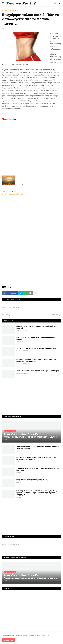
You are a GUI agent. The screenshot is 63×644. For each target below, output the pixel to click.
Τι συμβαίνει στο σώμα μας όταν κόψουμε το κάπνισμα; (38, 371)
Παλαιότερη (55, 315)
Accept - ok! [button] (9, 640)
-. (9, 192)
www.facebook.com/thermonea (31, 218)
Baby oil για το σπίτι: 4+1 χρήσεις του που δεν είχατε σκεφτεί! (36, 327)
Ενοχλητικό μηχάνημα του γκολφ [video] (32, 480)
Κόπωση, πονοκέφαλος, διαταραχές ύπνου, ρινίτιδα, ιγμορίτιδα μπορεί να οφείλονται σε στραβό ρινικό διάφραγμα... (37, 493)
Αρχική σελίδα (7, 11)
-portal (9, 119)
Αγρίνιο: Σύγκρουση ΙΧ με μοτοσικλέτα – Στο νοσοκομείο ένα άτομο (38, 469)
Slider (16, 11)
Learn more (45, 635)
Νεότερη (7, 315)
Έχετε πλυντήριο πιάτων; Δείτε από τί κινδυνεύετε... (37, 348)
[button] (3, 3)
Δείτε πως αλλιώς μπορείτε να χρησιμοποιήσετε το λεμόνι (36, 338)
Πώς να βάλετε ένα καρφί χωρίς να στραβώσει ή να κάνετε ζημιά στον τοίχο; (36, 360)
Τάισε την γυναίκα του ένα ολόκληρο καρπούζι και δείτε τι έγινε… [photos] (38, 447)
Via (3, 114)
